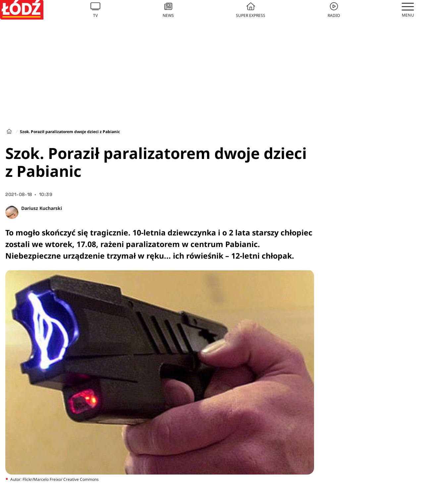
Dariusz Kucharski (42, 208)
